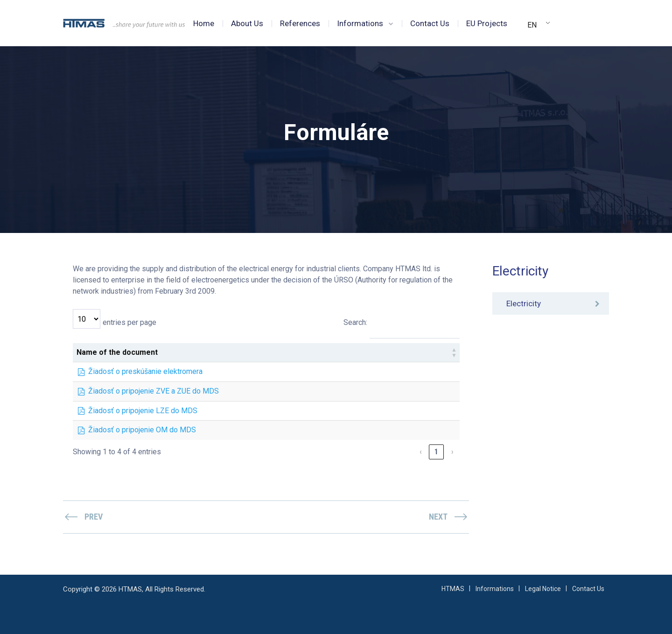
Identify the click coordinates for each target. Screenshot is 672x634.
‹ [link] (421, 452)
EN (532, 25)
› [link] (452, 452)
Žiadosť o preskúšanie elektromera (145, 371)
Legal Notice (543, 589)
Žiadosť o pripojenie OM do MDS (142, 430)
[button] (454, 352)
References (300, 23)
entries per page (129, 322)
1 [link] (436, 452)
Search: (355, 322)
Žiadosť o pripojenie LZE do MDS (143, 411)
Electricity (524, 303)
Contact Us (430, 23)
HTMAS (453, 589)
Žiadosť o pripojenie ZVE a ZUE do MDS (154, 391)
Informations (360, 23)
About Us (247, 23)
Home (204, 23)
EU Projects (487, 23)
